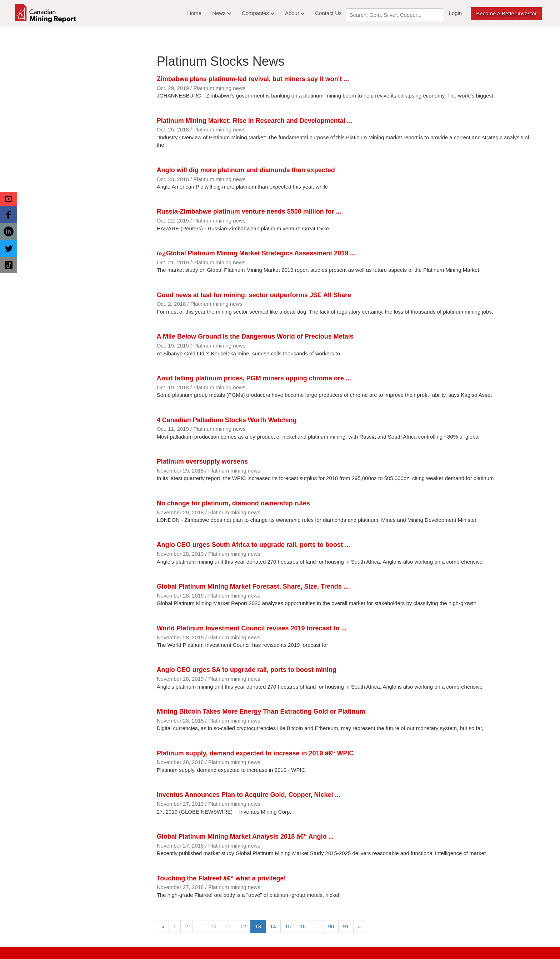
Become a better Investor (506, 13)
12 (243, 926)
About (295, 13)
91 (346, 926)
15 (288, 926)
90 (331, 926)
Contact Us (328, 13)
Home (194, 13)
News (222, 13)
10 (213, 926)
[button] (9, 199)
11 (228, 926)
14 (273, 926)
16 (303, 926)
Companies (258, 13)
